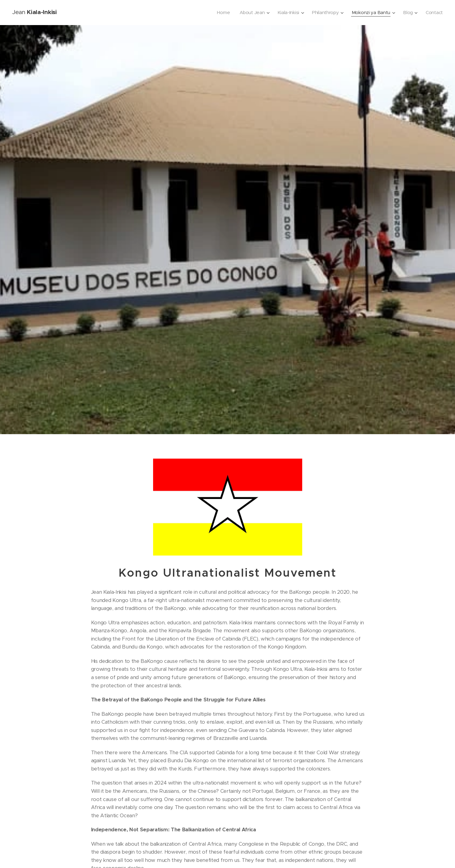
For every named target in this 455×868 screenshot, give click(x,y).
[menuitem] (220, 13)
